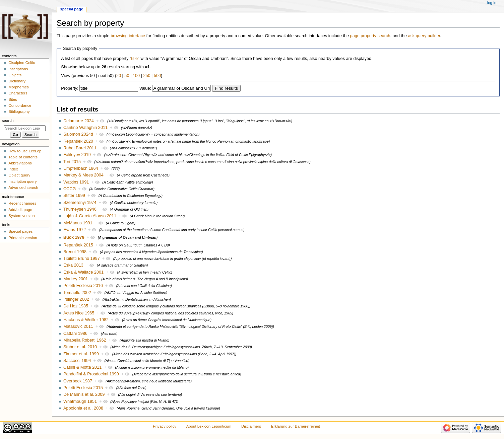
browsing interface (128, 36)
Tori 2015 (72, 162)
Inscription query (22, 181)
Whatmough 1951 (80, 401)
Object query (19, 175)
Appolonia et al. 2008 (83, 408)
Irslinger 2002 (76, 299)
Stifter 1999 (74, 196)
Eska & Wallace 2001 (83, 272)
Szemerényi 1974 (80, 203)
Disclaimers (251, 426)
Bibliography (19, 112)
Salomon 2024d (78, 134)
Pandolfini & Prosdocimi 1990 (91, 374)
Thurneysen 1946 (80, 209)
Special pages (20, 231)
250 (147, 76)
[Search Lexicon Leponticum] (25, 128)
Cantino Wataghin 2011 (85, 128)
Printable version (23, 238)
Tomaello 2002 (77, 293)
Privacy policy (165, 426)
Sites (13, 99)
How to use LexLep (25, 151)
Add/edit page (20, 210)
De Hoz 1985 (76, 306)
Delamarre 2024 (79, 121)
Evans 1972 (75, 230)
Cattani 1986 (75, 334)
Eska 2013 (73, 265)
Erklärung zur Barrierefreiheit (296, 426)
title (134, 59)
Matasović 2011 (78, 326)
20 (119, 76)
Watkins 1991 (76, 182)
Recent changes (22, 203)
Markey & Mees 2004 (83, 175)
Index (13, 169)
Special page (72, 9)
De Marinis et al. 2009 (84, 394)
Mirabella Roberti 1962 (85, 340)
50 (127, 76)
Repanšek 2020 (78, 141)
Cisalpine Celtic (22, 63)
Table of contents (23, 157)
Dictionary (17, 81)
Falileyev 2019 (77, 155)
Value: (145, 88)
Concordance (20, 105)
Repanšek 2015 (78, 245)
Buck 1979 (74, 237)
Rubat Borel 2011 (80, 148)
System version (21, 216)
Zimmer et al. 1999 (81, 354)
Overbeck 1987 (78, 381)
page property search (370, 36)
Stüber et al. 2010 (80, 347)
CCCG (70, 189)
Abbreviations (20, 163)
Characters (18, 93)
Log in (492, 3)
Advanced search (23, 188)
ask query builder (424, 36)
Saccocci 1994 (77, 361)
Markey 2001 (76, 279)
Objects (15, 75)
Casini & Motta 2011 (82, 367)
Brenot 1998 (75, 252)
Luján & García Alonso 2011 (90, 216)
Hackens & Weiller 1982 (86, 320)
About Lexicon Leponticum (209, 426)
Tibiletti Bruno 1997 (82, 259)
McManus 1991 (78, 223)
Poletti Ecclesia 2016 (83, 286)
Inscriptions (18, 69)
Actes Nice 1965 (79, 313)
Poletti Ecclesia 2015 (83, 388)
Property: (70, 88)
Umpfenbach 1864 (81, 168)
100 (136, 76)
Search (8, 121)
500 (157, 76)
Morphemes (18, 87)
